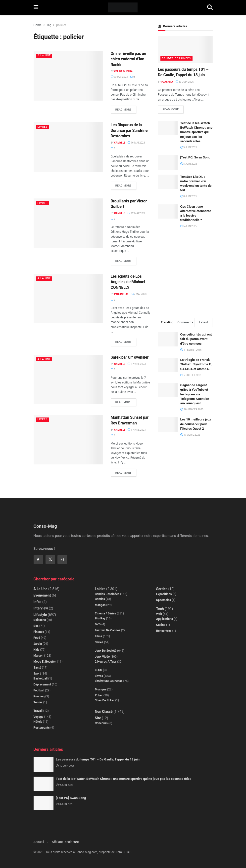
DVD (98, 624)
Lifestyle (40, 615)
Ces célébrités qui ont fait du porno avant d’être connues (196, 339)
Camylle (120, 143)
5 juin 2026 (189, 226)
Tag (49, 25)
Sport (37, 674)
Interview (41, 608)
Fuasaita (167, 82)
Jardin (38, 644)
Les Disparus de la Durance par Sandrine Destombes (129, 130)
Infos (38, 602)
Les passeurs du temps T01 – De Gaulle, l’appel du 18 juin (98, 759)
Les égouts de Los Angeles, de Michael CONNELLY (128, 282)
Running (39, 696)
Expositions (164, 594)
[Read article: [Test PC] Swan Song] (168, 163)
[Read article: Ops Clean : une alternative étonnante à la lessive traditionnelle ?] (168, 211)
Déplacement (42, 684)
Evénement (42, 595)
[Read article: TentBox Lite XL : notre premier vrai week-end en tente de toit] (168, 182)
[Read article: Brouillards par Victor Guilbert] (68, 223)
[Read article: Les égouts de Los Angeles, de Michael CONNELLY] (68, 299)
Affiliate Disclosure (65, 842)
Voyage (39, 717)
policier (61, 25)
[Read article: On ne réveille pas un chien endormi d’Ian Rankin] (68, 76)
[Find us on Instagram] (62, 560)
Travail (38, 711)
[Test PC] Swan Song (195, 158)
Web (159, 614)
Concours (101, 723)
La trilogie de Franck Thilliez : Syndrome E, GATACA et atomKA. (196, 364)
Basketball (41, 679)
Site (98, 718)
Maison (39, 656)
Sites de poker (105, 700)
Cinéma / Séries (105, 613)
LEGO (98, 670)
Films (98, 636)
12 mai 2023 (136, 213)
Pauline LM (121, 294)
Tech (160, 609)
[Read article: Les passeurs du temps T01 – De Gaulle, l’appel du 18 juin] (185, 49)
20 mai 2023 (119, 77)
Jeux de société (106, 651)
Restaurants (42, 728)
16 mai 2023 (136, 143)
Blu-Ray (100, 618)
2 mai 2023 (139, 294)
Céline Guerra (123, 71)
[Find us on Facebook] (38, 560)
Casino (161, 625)
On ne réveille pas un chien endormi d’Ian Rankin (128, 59)
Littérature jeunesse (109, 681)
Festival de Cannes (108, 630)
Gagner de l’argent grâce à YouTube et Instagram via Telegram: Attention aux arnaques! (195, 394)
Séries (99, 642)
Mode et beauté (44, 662)
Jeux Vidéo (102, 657)
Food (37, 638)
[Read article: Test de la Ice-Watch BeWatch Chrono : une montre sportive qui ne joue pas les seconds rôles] (168, 128)
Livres (43, 127)
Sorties (162, 589)
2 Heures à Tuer (106, 662)
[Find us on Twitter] (50, 560)
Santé (37, 668)
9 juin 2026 (189, 147)
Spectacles (164, 600)
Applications (165, 619)
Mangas (100, 605)
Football (39, 690)
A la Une (44, 56)
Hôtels (38, 722)
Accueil (39, 842)
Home (38, 25)
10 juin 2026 (185, 82)
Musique (101, 689)
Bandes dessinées (176, 58)
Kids (37, 650)
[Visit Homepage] (123, 7)
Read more (126, 109)
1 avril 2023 (137, 430)
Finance (39, 632)
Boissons (40, 620)
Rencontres (164, 631)
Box (36, 626)
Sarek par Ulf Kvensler (130, 357)
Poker (99, 695)
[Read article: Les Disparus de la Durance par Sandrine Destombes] (68, 147)
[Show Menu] (36, 7)
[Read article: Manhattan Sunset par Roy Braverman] (68, 440)
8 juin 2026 (189, 164)
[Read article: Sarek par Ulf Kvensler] (68, 379)
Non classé (104, 712)
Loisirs (100, 589)
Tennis (38, 702)
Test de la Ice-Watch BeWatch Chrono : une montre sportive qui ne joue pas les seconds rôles (196, 132)
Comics (100, 599)
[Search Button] (210, 7)
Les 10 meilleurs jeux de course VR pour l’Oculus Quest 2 (196, 424)
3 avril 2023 (137, 364)
